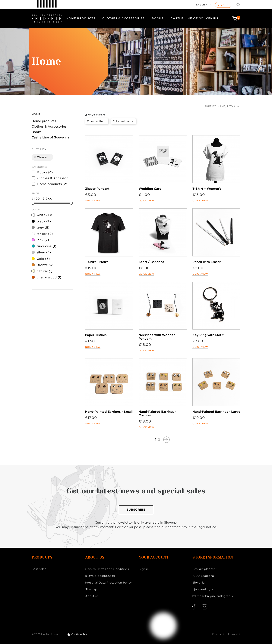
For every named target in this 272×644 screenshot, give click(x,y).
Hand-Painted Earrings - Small (109, 412)
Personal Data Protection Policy (108, 583)
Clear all (41, 157)
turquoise (46, 246)
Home (36, 114)
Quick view (93, 201)
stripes (45, 234)
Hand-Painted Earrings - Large (216, 412)
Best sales (39, 569)
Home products (81, 18)
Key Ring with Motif (208, 335)
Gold (43, 259)
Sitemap (91, 589)
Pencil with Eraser (207, 262)
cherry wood (49, 277)
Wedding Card (150, 189)
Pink (43, 240)
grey (43, 228)
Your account (154, 557)
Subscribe (136, 510)
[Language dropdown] (203, 5)
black (44, 221)
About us (92, 596)
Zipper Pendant (97, 189)
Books (158, 18)
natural (45, 271)
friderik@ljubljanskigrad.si (215, 596)
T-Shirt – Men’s (97, 262)
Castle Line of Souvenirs (194, 18)
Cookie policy (79, 634)
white (44, 215)
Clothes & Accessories (124, 18)
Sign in (223, 5)
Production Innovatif (226, 634)
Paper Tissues (96, 335)
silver (44, 252)
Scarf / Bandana (151, 262)
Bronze (45, 265)
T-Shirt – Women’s (207, 189)
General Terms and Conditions (107, 569)
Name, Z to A (228, 106)
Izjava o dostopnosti (100, 576)
